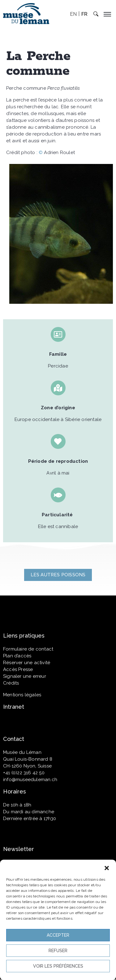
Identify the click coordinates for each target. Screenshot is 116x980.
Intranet (14, 707)
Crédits (11, 683)
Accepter (58, 935)
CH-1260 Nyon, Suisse (27, 766)
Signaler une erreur (25, 676)
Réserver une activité (27, 663)
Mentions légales (22, 695)
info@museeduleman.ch (30, 780)
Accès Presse (18, 669)
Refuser (58, 951)
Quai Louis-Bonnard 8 (28, 759)
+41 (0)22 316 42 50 (24, 773)
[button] (107, 867)
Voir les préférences (58, 966)
